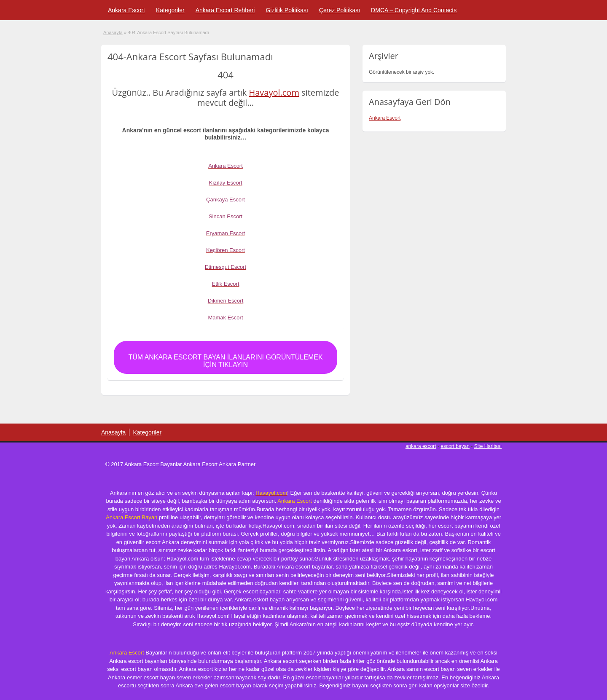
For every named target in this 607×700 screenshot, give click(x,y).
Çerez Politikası (340, 10)
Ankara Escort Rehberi (225, 10)
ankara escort (421, 446)
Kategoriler (170, 10)
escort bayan (455, 446)
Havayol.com (274, 93)
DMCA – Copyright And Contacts (414, 10)
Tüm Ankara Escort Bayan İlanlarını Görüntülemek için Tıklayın (225, 361)
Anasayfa (113, 32)
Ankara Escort (126, 10)
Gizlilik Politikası (287, 10)
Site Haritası (488, 446)
